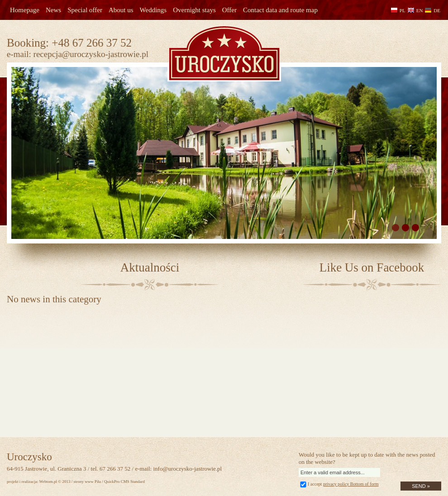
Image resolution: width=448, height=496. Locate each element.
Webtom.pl (48, 482)
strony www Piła (87, 482)
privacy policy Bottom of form (351, 484)
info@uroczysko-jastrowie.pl (187, 469)
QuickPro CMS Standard (124, 482)
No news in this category (54, 299)
